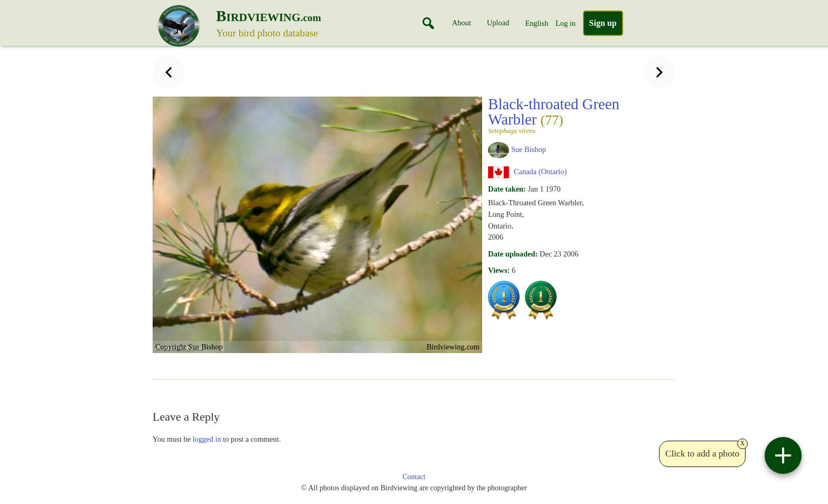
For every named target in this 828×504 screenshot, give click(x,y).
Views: (499, 270)
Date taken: (507, 189)
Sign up (603, 23)
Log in (566, 23)
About (462, 23)
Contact (414, 477)
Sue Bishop (529, 149)
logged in (207, 439)
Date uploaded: (513, 254)
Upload (498, 23)
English (537, 23)
